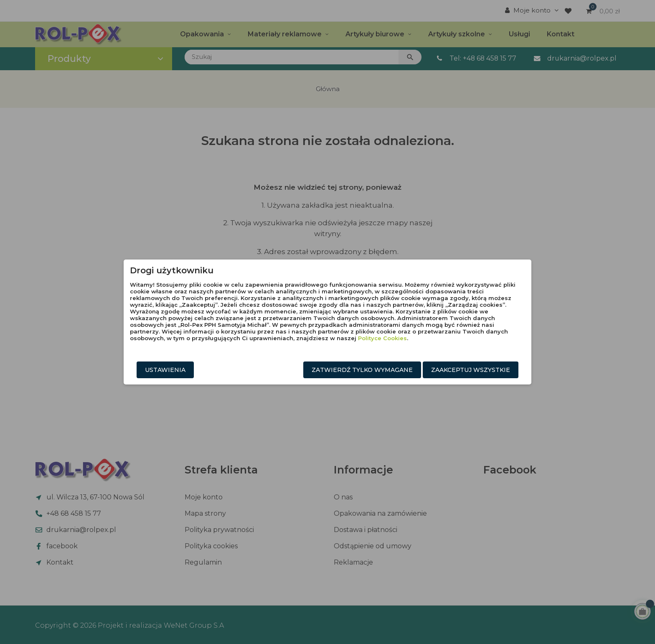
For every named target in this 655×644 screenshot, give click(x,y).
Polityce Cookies (382, 338)
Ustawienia (165, 370)
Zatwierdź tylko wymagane (362, 370)
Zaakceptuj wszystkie (471, 370)
